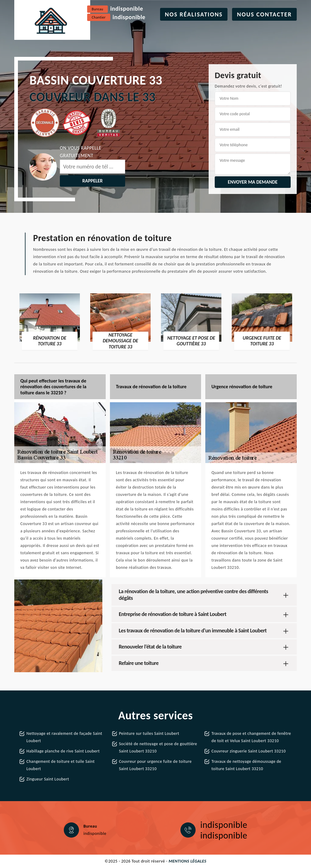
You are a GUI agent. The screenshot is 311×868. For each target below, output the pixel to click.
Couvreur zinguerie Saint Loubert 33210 (248, 751)
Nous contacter (264, 14)
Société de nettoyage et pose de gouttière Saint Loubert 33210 (158, 747)
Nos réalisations (194, 14)
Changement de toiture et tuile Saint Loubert (61, 765)
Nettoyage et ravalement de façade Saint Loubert (64, 737)
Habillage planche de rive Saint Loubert (63, 751)
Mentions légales (187, 861)
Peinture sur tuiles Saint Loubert (149, 733)
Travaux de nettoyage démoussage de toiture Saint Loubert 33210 (246, 765)
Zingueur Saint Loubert (48, 779)
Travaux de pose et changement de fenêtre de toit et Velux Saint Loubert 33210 (251, 737)
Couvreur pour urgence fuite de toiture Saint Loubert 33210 (155, 765)
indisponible (127, 9)
